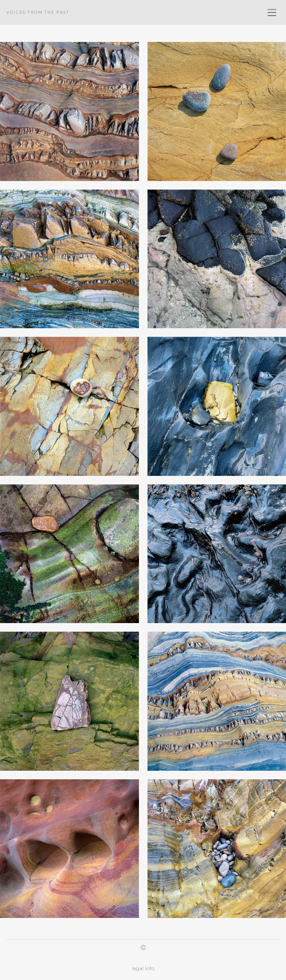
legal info (143, 968)
